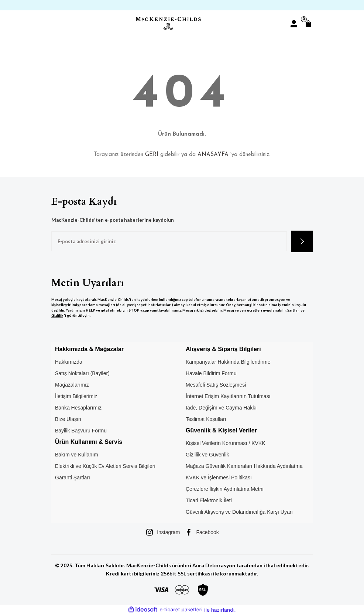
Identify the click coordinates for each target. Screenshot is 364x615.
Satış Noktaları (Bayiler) (82, 373)
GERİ (152, 155)
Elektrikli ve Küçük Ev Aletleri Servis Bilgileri (105, 466)
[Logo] (168, 23)
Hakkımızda (69, 362)
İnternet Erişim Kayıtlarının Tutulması (228, 396)
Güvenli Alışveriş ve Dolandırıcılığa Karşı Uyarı (239, 512)
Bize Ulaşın (68, 419)
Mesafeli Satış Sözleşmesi (216, 385)
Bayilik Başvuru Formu (81, 431)
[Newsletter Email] (169, 241)
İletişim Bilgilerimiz (76, 396)
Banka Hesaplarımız (78, 408)
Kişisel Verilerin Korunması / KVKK (226, 443)
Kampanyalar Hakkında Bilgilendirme (228, 362)
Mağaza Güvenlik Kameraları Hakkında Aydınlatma (244, 466)
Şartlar (293, 310)
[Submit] (302, 241)
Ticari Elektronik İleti (209, 500)
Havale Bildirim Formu (211, 373)
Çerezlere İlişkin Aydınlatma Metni (225, 489)
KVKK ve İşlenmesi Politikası (219, 478)
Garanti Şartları (73, 478)
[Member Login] (294, 24)
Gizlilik (57, 315)
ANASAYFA (213, 155)
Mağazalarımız (72, 385)
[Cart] (308, 24)
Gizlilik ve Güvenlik (207, 455)
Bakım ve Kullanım (77, 455)
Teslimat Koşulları (206, 419)
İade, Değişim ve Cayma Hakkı (221, 408)
